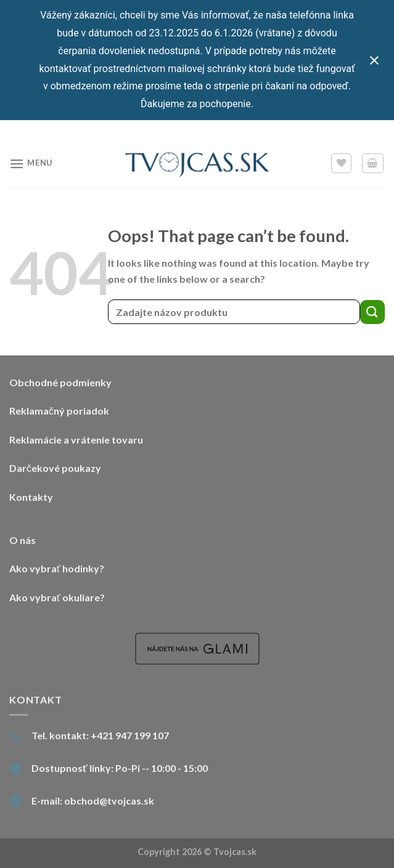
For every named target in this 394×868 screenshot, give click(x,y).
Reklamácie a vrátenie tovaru (76, 440)
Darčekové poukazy (55, 468)
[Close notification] (374, 60)
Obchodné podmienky (60, 382)
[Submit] (372, 312)
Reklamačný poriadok (59, 411)
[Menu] (31, 164)
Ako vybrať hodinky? (57, 568)
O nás (23, 540)
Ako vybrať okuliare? (57, 597)
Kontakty (31, 497)
